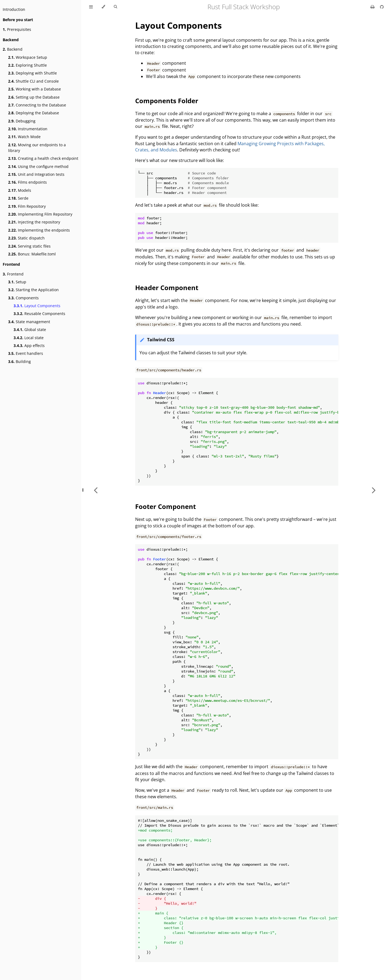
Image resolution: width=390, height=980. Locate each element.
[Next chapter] (374, 490)
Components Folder (167, 101)
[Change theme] (103, 7)
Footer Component (165, 506)
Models (20, 190)
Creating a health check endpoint (43, 158)
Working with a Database (35, 89)
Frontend (13, 274)
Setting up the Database (34, 97)
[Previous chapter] (96, 490)
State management (29, 322)
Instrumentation (28, 129)
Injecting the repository (34, 222)
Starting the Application (33, 290)
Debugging (22, 121)
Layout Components (37, 306)
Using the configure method (38, 166)
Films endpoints (27, 182)
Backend (13, 49)
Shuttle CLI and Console (33, 81)
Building (19, 361)
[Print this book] (373, 7)
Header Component (167, 288)
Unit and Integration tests (36, 174)
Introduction (14, 9)
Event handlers (26, 353)
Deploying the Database (34, 113)
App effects (29, 345)
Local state (29, 338)
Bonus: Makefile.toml (32, 254)
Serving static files (29, 246)
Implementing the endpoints (39, 230)
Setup (17, 282)
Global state (30, 330)
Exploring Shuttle (27, 65)
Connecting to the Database (37, 105)
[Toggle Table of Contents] (91, 7)
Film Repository (27, 206)
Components (23, 298)
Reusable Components (39, 314)
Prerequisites (17, 29)
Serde (18, 198)
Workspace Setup (28, 57)
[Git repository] (382, 7)
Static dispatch (26, 238)
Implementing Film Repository (40, 214)
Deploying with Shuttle (32, 73)
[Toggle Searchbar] (115, 7)
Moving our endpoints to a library (37, 148)
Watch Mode (24, 137)
